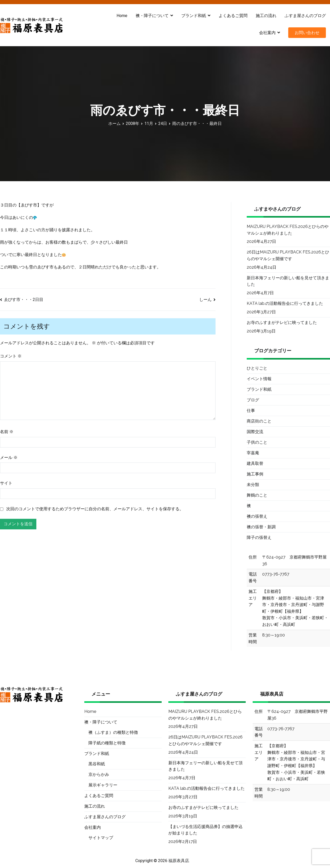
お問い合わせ (307, 33)
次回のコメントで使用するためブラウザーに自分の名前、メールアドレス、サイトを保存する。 (95, 509)
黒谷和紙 (97, 764)
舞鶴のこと (257, 495)
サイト (6, 483)
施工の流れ (266, 16)
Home (122, 16)
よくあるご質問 (233, 16)
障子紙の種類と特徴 (107, 743)
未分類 (253, 485)
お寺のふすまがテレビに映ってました (282, 322)
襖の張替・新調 (261, 527)
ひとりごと (257, 368)
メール (9, 457)
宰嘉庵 (253, 453)
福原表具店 (179, 861)
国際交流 (255, 432)
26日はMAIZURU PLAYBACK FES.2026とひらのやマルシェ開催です (288, 255)
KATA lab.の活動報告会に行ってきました (285, 303)
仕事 (251, 411)
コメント (11, 356)
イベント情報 (259, 379)
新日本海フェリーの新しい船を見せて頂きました (288, 281)
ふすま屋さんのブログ (305, 16)
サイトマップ (101, 838)
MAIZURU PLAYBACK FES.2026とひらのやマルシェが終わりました (288, 230)
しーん (205, 300)
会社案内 (267, 33)
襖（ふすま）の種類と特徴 (113, 732)
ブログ (253, 400)
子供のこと (257, 442)
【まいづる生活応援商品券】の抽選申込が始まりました (205, 830)
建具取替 (255, 463)
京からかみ (99, 774)
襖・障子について (152, 16)
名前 (7, 432)
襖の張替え (257, 516)
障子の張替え (259, 537)
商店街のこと (259, 421)
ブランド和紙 (194, 16)
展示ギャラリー (103, 785)
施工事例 (255, 474)
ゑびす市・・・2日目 (24, 300)
